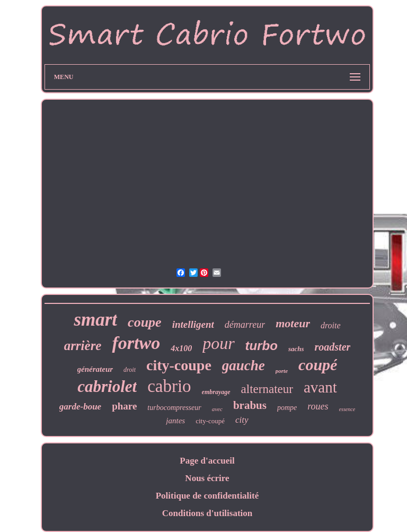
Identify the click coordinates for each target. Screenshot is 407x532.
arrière (83, 346)
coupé (318, 365)
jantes (175, 421)
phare (124, 406)
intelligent (193, 324)
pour (218, 343)
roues (318, 406)
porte (282, 371)
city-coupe (179, 365)
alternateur (267, 389)
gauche (244, 365)
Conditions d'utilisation (207, 513)
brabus (250, 405)
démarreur (245, 325)
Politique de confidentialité (207, 496)
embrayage (216, 392)
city (242, 420)
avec (217, 409)
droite (331, 325)
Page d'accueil (207, 461)
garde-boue (80, 407)
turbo (262, 346)
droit (130, 370)
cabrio (169, 386)
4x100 (181, 348)
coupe (145, 322)
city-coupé (210, 421)
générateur (95, 369)
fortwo (136, 343)
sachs (296, 349)
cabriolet (107, 386)
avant (320, 387)
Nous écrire (207, 478)
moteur (293, 323)
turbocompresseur (174, 408)
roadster (333, 347)
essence (347, 409)
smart (95, 320)
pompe (287, 408)
